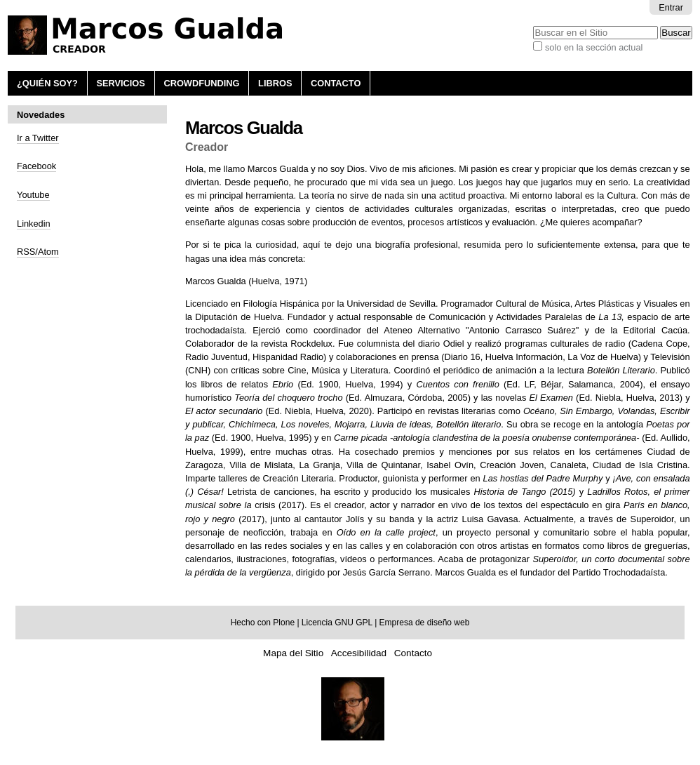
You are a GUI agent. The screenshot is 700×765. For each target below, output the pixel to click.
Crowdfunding (201, 83)
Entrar (671, 7)
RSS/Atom (38, 252)
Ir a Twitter (38, 138)
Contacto (336, 83)
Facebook (36, 166)
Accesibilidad (359, 653)
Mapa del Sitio (293, 653)
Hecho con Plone (263, 623)
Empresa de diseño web (425, 623)
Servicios (120, 83)
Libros (275, 83)
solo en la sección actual (594, 47)
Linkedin (34, 224)
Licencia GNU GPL (337, 623)
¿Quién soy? (47, 83)
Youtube (33, 195)
